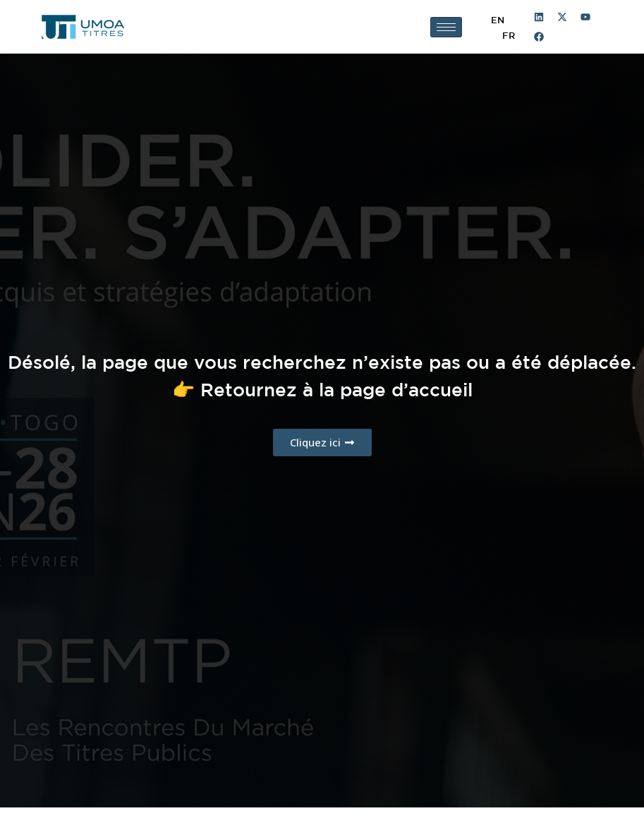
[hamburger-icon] (446, 27)
